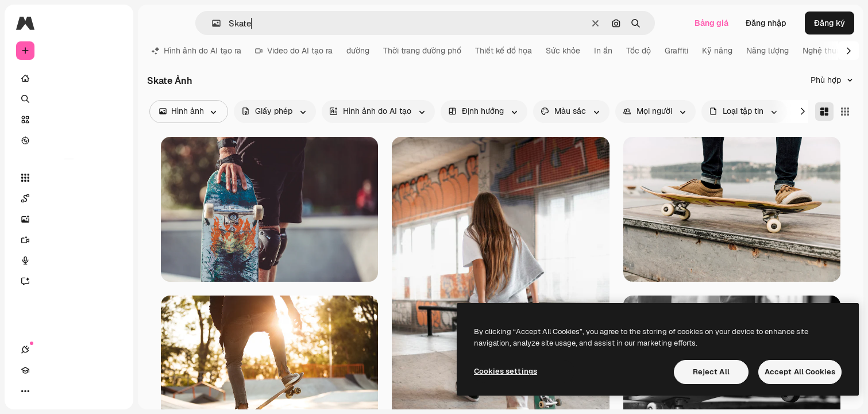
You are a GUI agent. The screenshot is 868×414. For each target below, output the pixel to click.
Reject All (711, 372)
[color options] (571, 112)
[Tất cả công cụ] (69, 178)
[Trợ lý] (69, 281)
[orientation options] (484, 112)
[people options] (655, 112)
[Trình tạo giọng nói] (69, 260)
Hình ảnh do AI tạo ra (196, 51)
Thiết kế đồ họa (504, 51)
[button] (212, 23)
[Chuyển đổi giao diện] (67, 391)
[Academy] (46, 391)
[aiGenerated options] (378, 112)
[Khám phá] (69, 140)
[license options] (275, 112)
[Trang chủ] (69, 78)
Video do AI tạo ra (294, 51)
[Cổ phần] (69, 120)
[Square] (845, 112)
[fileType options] (744, 112)
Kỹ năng (717, 51)
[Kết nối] (25, 391)
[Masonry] (824, 112)
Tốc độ (639, 51)
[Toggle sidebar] (113, 23)
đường (358, 51)
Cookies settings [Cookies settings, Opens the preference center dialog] (506, 371)
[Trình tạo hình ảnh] (69, 219)
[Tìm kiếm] (69, 99)
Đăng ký (830, 23)
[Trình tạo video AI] (69, 240)
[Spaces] (69, 198)
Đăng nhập (766, 23)
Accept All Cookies (800, 372)
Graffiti (676, 51)
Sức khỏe (563, 51)
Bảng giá (711, 23)
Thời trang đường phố (422, 51)
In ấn (603, 51)
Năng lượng (767, 51)
